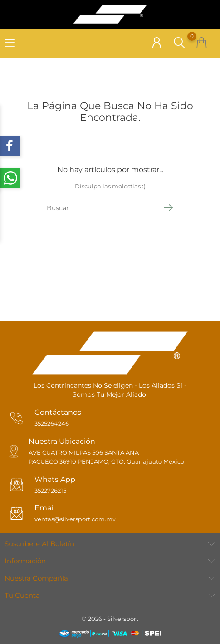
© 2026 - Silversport (110, 619)
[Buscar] (98, 208)
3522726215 (50, 490)
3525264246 (52, 423)
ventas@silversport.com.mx (75, 519)
